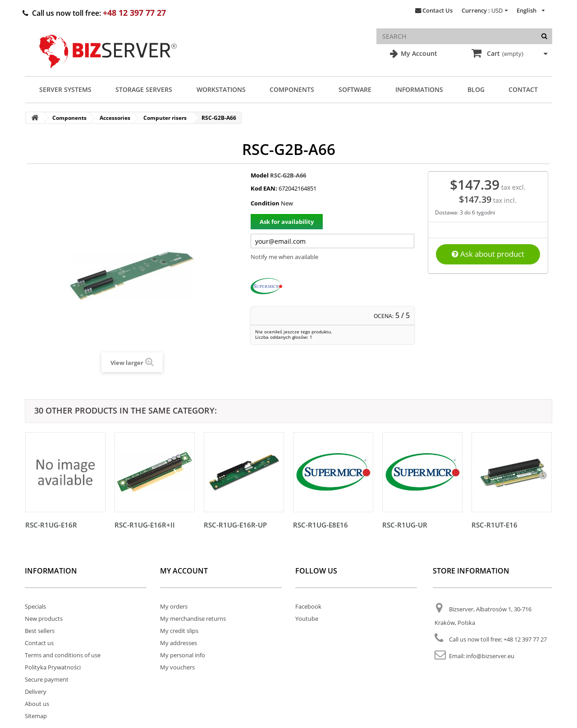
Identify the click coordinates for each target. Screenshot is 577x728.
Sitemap (36, 716)
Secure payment (47, 679)
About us (37, 704)
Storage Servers (144, 89)
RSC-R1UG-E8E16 (321, 525)
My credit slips (179, 631)
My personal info (183, 655)
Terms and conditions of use (63, 655)
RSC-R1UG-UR (405, 525)
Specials (35, 606)
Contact (523, 89)
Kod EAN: (264, 188)
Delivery (36, 692)
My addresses (179, 643)
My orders (174, 606)
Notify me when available (284, 257)
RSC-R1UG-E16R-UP (235, 525)
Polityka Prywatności (53, 667)
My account (184, 571)
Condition (265, 203)
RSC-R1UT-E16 (495, 525)
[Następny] (543, 475)
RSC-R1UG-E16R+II (145, 525)
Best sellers (40, 631)
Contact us (39, 643)
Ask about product (488, 254)
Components (292, 89)
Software (355, 89)
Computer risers (165, 118)
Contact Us (437, 10)
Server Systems (65, 89)
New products (44, 619)
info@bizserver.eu (490, 656)
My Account (418, 53)
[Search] (544, 36)
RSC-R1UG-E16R (51, 525)
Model (260, 175)
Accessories (115, 118)
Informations (419, 89)
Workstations (221, 89)
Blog (476, 89)
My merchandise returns (193, 619)
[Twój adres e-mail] (332, 241)
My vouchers (177, 667)
